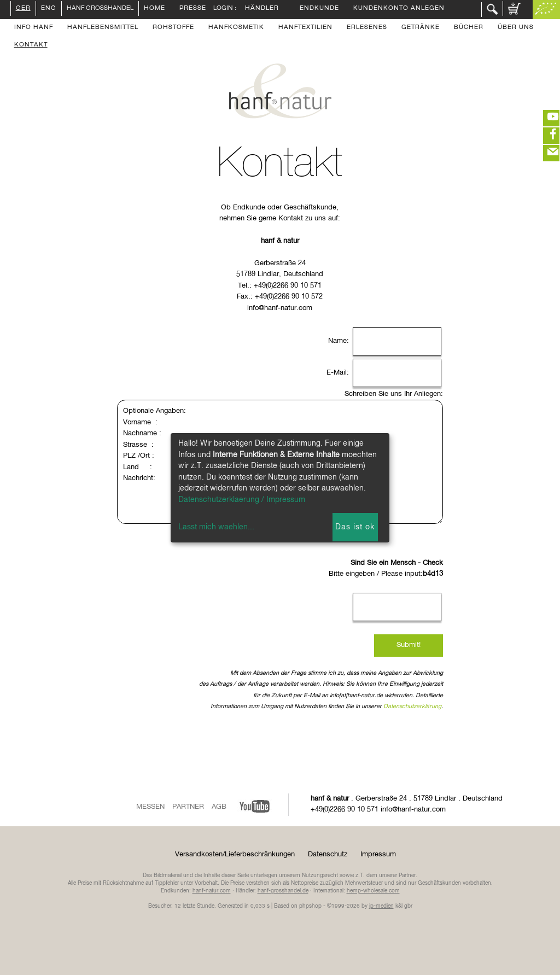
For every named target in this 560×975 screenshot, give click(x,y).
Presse (193, 9)
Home (154, 9)
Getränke (421, 28)
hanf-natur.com (212, 891)
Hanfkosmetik (236, 28)
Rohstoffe (173, 28)
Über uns (516, 28)
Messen (150, 807)
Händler (262, 9)
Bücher (469, 28)
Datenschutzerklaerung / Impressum (242, 500)
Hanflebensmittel (103, 28)
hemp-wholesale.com (373, 891)
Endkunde (319, 9)
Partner (188, 807)
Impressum (378, 854)
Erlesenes (367, 28)
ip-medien (381, 906)
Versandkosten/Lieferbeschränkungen (235, 854)
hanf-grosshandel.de (283, 891)
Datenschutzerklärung (412, 707)
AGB (219, 807)
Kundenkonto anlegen (399, 9)
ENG (49, 9)
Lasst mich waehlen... (216, 527)
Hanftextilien (305, 28)
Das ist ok (355, 527)
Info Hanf (34, 28)
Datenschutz (328, 854)
